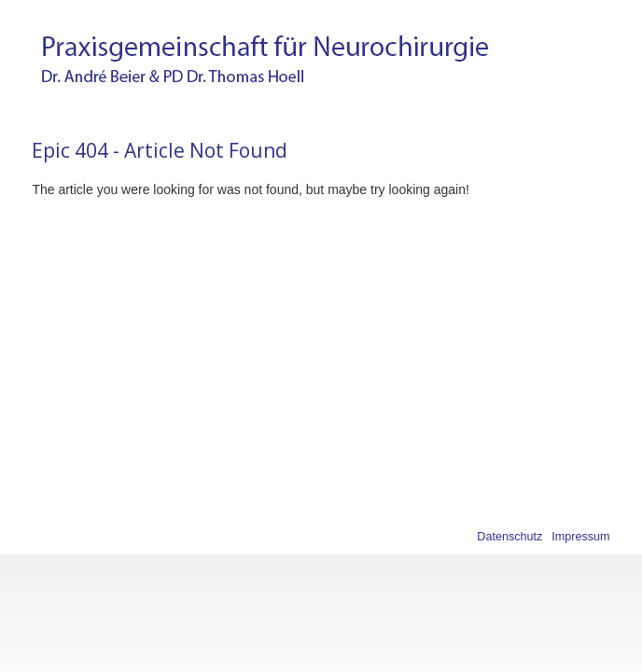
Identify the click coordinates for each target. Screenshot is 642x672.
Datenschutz (509, 537)
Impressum (580, 537)
